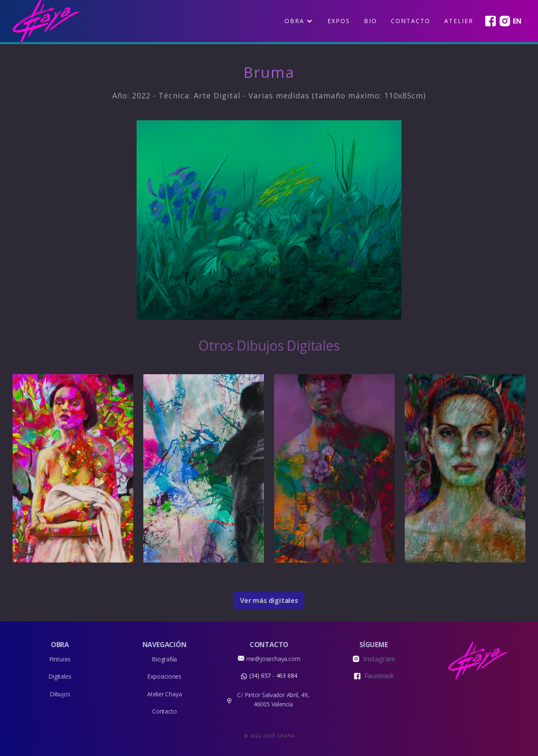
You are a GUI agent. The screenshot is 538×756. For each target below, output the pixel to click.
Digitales (60, 676)
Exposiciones (164, 676)
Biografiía (164, 659)
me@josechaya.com (273, 659)
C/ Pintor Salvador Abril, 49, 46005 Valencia (273, 699)
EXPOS (339, 21)
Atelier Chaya (164, 694)
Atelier (459, 21)
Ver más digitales (269, 600)
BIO (371, 21)
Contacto (411, 21)
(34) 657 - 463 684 (273, 675)
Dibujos (60, 694)
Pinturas (60, 659)
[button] (299, 21)
